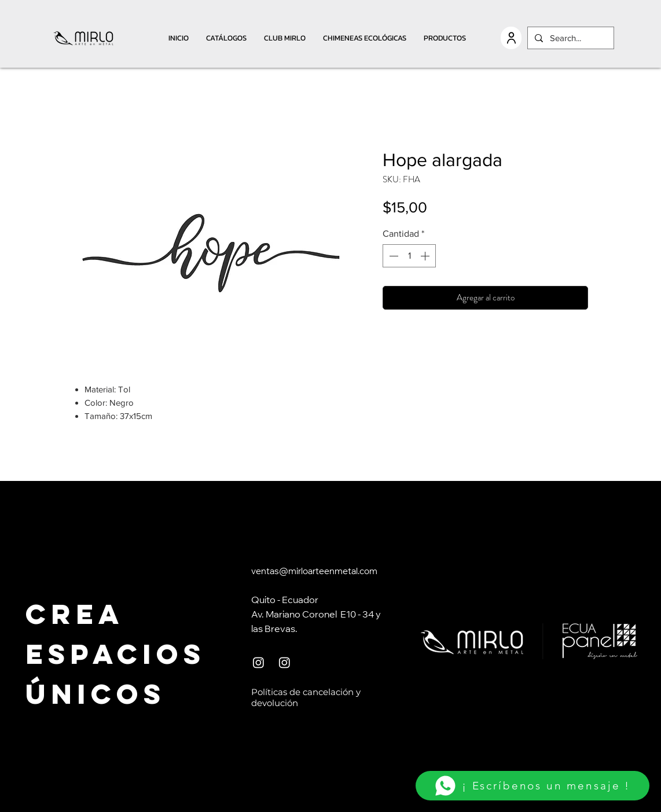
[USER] (511, 38)
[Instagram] (258, 662)
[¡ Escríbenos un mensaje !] (533, 786)
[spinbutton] (409, 256)
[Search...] (570, 38)
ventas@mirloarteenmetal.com (314, 572)
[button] (226, 38)
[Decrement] (392, 256)
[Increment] (426, 256)
